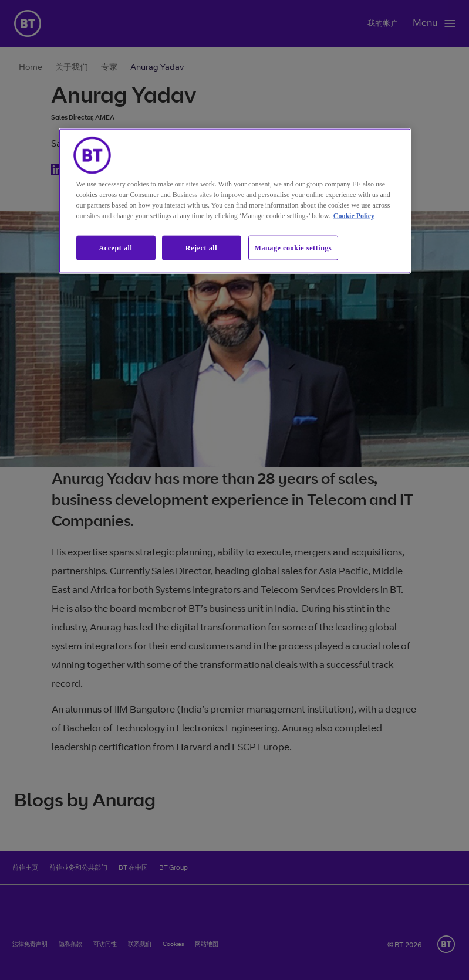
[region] (235, 201)
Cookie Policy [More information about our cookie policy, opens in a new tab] (354, 215)
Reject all (201, 247)
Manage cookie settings (293, 247)
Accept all (116, 247)
